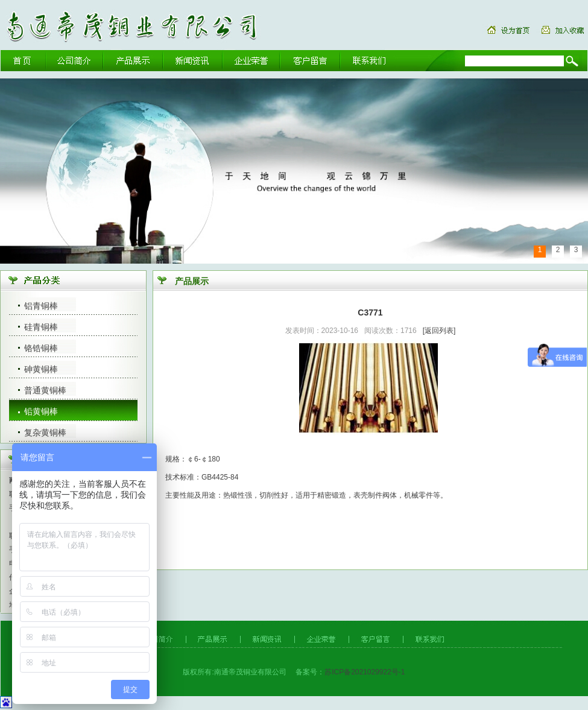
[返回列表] (439, 331)
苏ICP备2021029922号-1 (365, 672)
